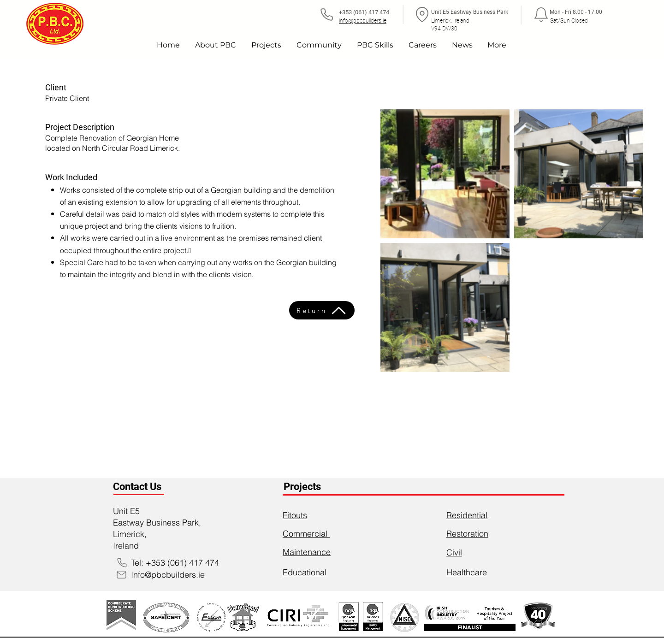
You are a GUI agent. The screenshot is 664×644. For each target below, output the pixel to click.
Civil (454, 552)
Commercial (306, 534)
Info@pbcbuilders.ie (168, 575)
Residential (467, 515)
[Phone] (326, 14)
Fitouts (295, 515)
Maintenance (307, 552)
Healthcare (467, 572)
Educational (305, 572)
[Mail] (121, 574)
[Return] (322, 310)
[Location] (422, 14)
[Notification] (541, 14)
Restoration (467, 534)
